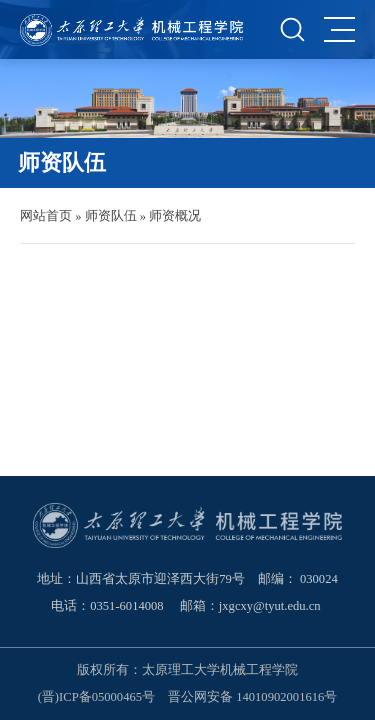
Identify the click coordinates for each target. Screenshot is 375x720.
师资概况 (175, 216)
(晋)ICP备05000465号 (96, 697)
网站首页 (46, 216)
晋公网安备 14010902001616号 (252, 697)
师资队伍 (111, 216)
